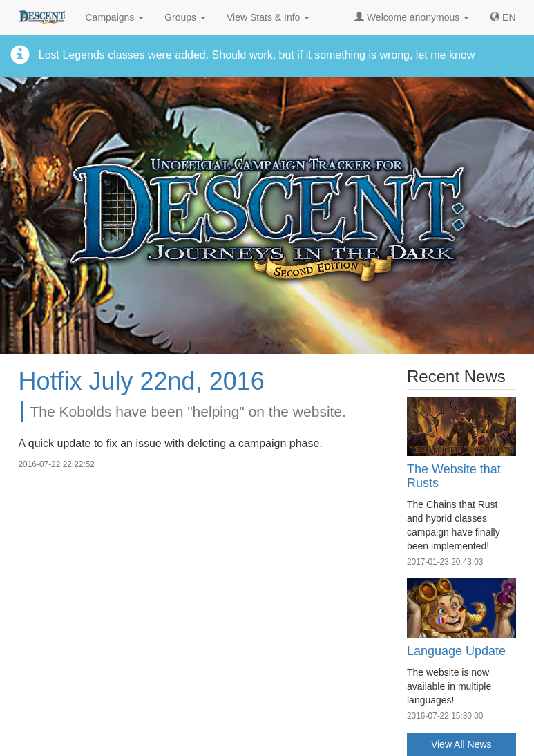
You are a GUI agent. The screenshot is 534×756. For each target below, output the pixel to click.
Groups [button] (185, 17)
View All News (461, 744)
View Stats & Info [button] (268, 17)
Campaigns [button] (115, 17)
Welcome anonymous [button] (412, 17)
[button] (503, 17)
